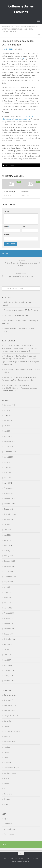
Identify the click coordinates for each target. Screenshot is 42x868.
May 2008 (7, 597)
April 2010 (7, 478)
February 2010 (9, 488)
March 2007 (8, 665)
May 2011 (7, 431)
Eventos (5, 32)
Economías (28, 29)
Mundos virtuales (10, 773)
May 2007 (7, 660)
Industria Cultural (10, 742)
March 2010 (8, 483)
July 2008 (7, 587)
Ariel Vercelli (9, 49)
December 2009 (9, 499)
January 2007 (8, 676)
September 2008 (10, 577)
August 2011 (8, 421)
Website (7, 235)
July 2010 (7, 462)
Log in (6, 819)
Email (24, 227)
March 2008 (8, 608)
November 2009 (9, 504)
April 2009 (7, 540)
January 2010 (8, 493)
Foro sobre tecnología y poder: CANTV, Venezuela (21, 310)
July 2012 (7, 410)
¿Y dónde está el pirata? (10, 192)
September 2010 (10, 452)
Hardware (7, 737)
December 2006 (9, 681)
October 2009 (8, 509)
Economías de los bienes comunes (16, 315)
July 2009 (7, 525)
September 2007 (10, 639)
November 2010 (9, 441)
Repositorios (8, 794)
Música (6, 778)
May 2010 (7, 473)
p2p (5, 789)
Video (6, 804)
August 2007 (8, 644)
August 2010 (8, 457)
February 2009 (9, 551)
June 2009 (7, 530)
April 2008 (7, 603)
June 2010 (7, 467)
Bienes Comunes (8, 26)
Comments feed (9, 829)
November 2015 (9, 405)
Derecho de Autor (23, 26)
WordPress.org (9, 834)
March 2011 (8, 436)
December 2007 (9, 624)
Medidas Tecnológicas (11, 768)
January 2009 (8, 556)
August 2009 (8, 519)
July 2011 (7, 426)
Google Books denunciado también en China (19, 377)
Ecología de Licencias (11, 716)
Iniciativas (7, 747)
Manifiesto (7, 763)
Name (6, 227)
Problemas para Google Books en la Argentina (18, 380)
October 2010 (8, 447)
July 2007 (7, 650)
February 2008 (9, 613)
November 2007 (9, 629)
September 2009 (10, 514)
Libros (6, 757)
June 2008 (7, 592)
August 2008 (8, 582)
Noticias (6, 783)
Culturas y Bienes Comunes (21, 9)
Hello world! (25, 192)
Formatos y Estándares (12, 731)
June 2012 (7, 415)
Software (7, 799)
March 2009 (8, 545)
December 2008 (9, 561)
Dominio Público (16, 29)
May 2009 (7, 535)
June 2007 (7, 655)
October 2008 (8, 571)
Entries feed (8, 824)
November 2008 (9, 566)
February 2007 (9, 670)
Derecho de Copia (10, 705)
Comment (8, 211)
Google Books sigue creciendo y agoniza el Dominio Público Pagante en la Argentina (20, 362)
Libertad (13, 32)
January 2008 (8, 618)
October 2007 (8, 634)
